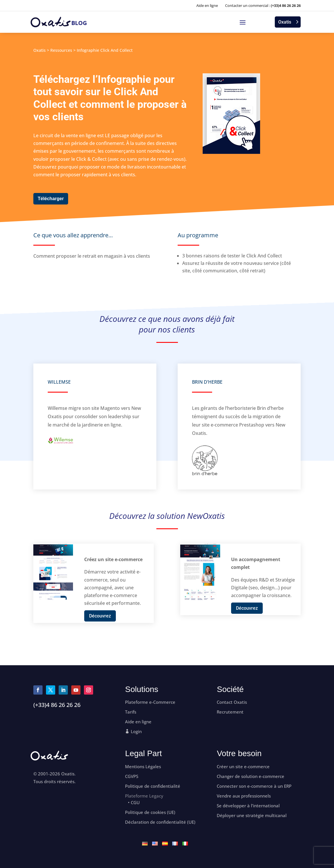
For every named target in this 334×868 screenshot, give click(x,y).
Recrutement (230, 712)
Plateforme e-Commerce (150, 702)
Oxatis (285, 22)
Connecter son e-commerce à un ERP (254, 786)
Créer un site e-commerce (243, 767)
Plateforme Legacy (144, 796)
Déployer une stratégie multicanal (252, 816)
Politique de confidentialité (153, 786)
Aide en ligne (207, 5)
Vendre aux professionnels (244, 796)
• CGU (134, 803)
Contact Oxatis (232, 702)
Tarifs (131, 712)
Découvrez (100, 616)
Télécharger (51, 199)
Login (136, 732)
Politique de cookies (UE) (150, 812)
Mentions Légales (143, 767)
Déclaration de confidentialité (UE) (160, 822)
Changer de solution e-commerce (250, 776)
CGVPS (132, 776)
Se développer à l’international (248, 806)
